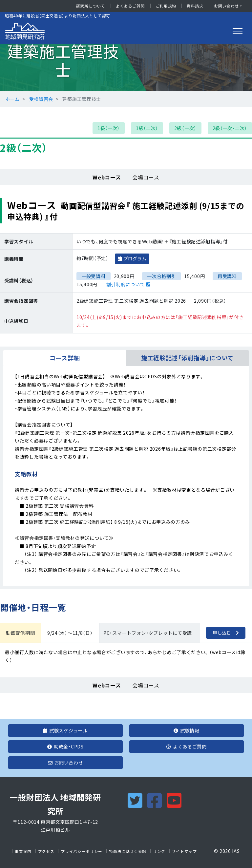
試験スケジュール (65, 730)
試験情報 (187, 730)
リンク (159, 851)
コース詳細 (65, 358)
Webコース (107, 177)
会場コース (146, 177)
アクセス (46, 851)
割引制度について (126, 284)
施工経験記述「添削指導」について (187, 358)
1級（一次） (109, 128)
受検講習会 (41, 99)
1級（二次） (147, 128)
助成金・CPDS (65, 746)
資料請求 (195, 6)
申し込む (222, 632)
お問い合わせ (226, 6)
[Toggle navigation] (238, 31)
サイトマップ (184, 851)
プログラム (135, 258)
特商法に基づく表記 (128, 851)
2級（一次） (185, 128)
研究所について (91, 6)
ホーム (12, 99)
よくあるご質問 (130, 6)
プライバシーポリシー (82, 851)
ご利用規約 (166, 6)
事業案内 (23, 851)
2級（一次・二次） (230, 128)
